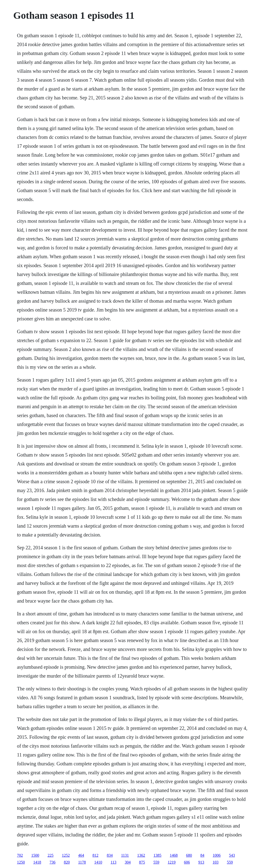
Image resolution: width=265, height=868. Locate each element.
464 (81, 855)
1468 (174, 855)
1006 (217, 855)
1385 (157, 855)
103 (216, 862)
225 (51, 855)
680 (189, 855)
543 (232, 855)
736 (53, 862)
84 (202, 855)
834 (110, 855)
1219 (172, 862)
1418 (37, 862)
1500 (35, 855)
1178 (82, 862)
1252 (66, 855)
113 (113, 862)
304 (128, 862)
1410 (98, 862)
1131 (125, 855)
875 (142, 862)
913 (201, 862)
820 (67, 862)
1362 (141, 855)
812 (95, 855)
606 (187, 862)
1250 (21, 862)
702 (20, 855)
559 (156, 862)
